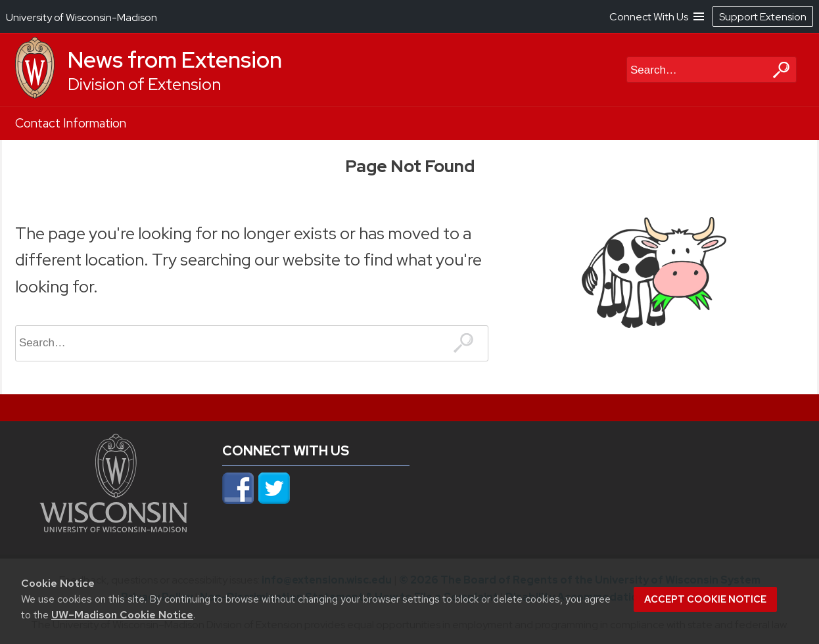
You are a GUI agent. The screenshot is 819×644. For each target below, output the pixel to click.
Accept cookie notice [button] (705, 599)
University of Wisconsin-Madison (82, 17)
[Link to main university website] (114, 528)
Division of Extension (144, 84)
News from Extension (175, 60)
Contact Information (71, 123)
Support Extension (763, 17)
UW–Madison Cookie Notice (122, 615)
